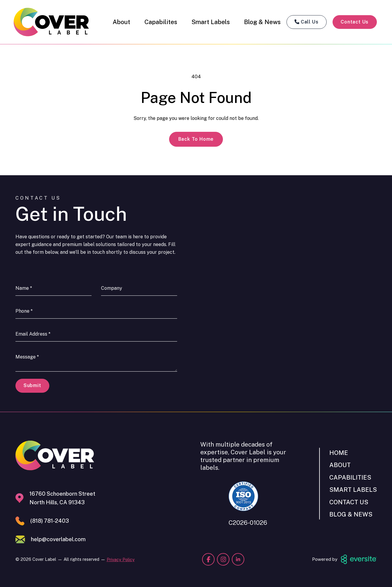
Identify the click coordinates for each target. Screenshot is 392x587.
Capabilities (350, 477)
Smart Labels (211, 22)
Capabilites (161, 22)
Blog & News (262, 22)
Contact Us (355, 22)
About (121, 22)
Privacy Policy (121, 559)
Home (339, 453)
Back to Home (196, 139)
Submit (32, 385)
